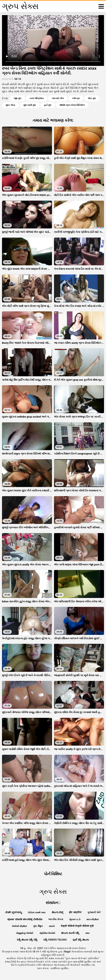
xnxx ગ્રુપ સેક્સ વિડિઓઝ (72, 105)
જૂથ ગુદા (18, 98)
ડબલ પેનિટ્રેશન (37, 98)
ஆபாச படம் (75, 919)
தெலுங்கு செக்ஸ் (25, 933)
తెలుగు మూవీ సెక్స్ (70, 933)
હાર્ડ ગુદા (48, 105)
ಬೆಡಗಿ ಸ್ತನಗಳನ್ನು (14, 912)
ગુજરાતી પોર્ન (94, 912)
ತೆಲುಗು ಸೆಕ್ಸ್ (57, 912)
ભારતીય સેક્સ (56, 919)
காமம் (52, 926)
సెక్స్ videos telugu (55, 940)
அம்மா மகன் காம (37, 912)
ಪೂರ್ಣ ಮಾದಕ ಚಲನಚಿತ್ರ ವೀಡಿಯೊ (25, 919)
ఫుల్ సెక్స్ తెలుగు (81, 940)
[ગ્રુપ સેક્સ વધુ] (101, 6)
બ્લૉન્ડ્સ (76, 98)
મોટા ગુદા (92, 98)
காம (88, 933)
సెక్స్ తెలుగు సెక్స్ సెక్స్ (27, 940)
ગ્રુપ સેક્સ (43, 968)
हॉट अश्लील (75, 912)
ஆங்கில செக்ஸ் (47, 933)
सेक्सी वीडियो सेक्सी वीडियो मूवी (77, 926)
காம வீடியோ (93, 919)
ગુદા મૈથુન (38, 926)
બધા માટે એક (58, 98)
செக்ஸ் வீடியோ (20, 926)
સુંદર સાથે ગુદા (30, 105)
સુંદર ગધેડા (10, 105)
